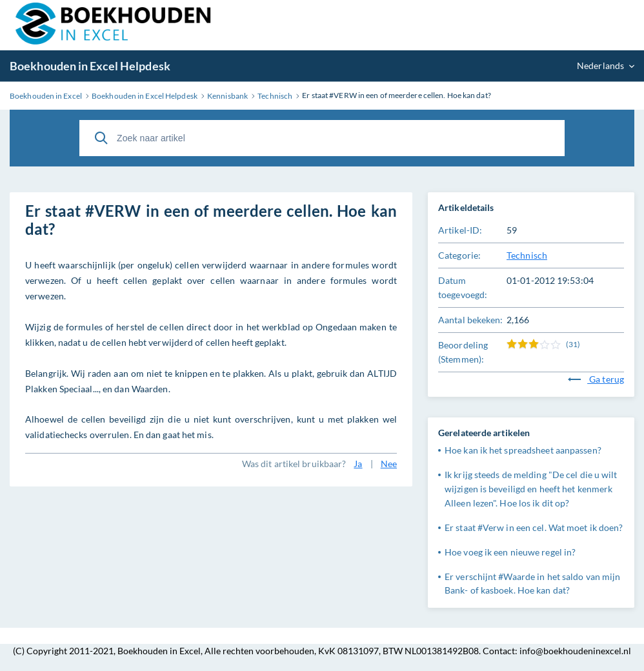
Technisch (527, 255)
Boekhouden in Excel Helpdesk (90, 66)
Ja (358, 464)
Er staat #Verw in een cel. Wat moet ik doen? (534, 527)
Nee (389, 464)
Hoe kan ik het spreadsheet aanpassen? (523, 450)
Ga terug (596, 379)
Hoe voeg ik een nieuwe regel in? (510, 552)
